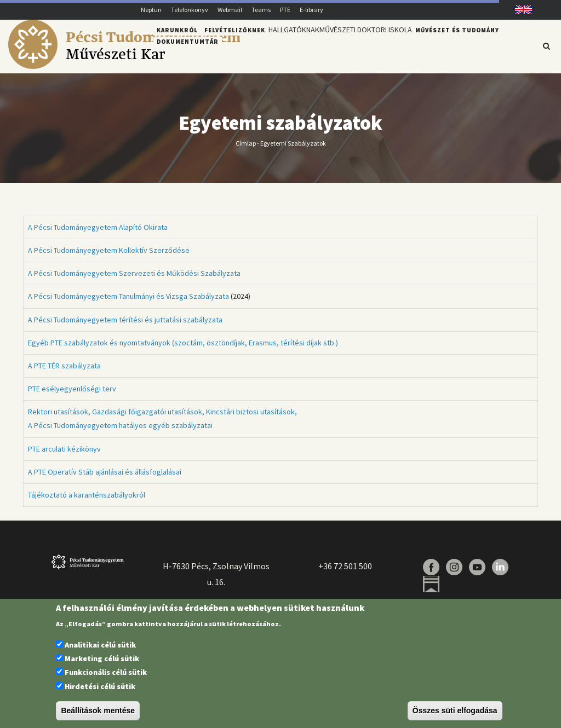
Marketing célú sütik (102, 658)
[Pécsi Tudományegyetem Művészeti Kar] (124, 66)
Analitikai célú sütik (100, 645)
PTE (285, 10)
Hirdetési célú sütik (100, 686)
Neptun (151, 10)
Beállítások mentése (98, 710)
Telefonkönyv (190, 10)
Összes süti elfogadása (455, 710)
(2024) (139, 303)
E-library (311, 10)
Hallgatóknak (298, 45)
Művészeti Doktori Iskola (379, 45)
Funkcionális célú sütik (106, 672)
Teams (261, 10)
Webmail (230, 10)
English (520, 10)
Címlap (246, 149)
